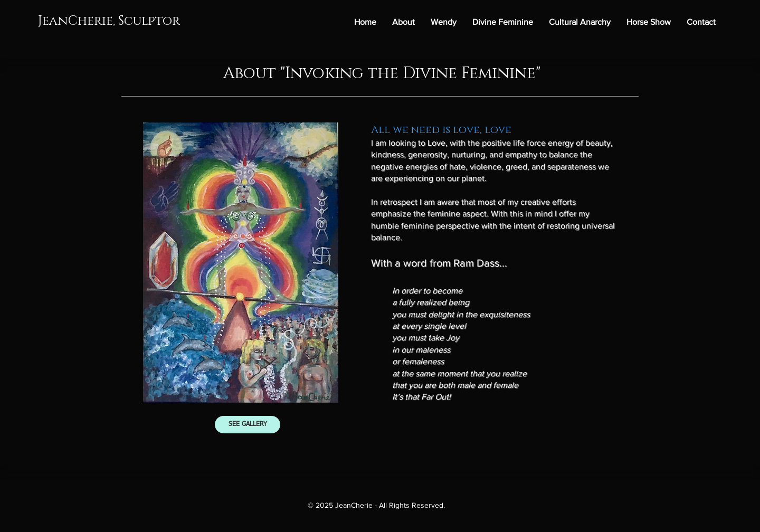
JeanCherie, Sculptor (109, 21)
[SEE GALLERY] (248, 425)
